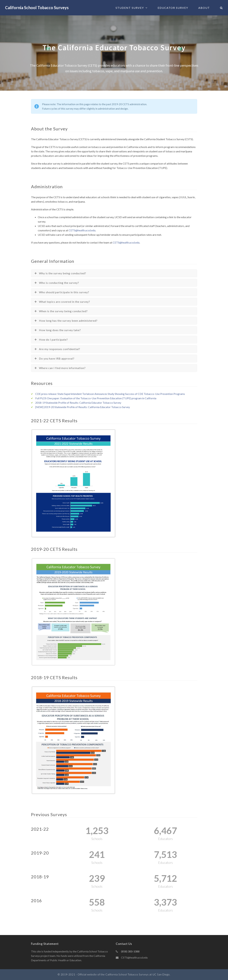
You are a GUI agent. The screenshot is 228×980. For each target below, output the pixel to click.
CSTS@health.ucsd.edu (134, 957)
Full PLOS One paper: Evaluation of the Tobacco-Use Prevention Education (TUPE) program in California (96, 398)
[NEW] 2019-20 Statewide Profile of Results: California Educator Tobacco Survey (83, 407)
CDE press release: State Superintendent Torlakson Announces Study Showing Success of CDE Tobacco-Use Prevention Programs (110, 394)
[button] (221, 8)
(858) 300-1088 (130, 951)
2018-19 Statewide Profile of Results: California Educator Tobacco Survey (78, 403)
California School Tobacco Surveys (37, 8)
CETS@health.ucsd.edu (82, 230)
